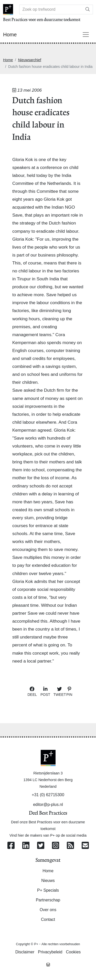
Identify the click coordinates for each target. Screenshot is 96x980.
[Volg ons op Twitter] (41, 846)
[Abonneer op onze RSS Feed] (70, 846)
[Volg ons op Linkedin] (26, 846)
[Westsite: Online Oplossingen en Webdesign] (48, 964)
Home (8, 60)
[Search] (51, 9)
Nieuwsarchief (29, 60)
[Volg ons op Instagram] (56, 846)
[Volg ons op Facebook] (11, 846)
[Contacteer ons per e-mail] (85, 846)
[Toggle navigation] (86, 35)
